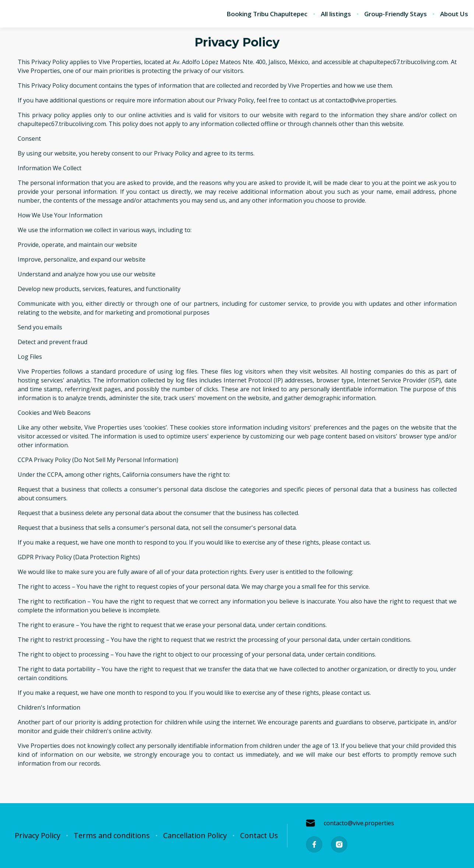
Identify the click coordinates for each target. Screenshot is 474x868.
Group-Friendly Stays (396, 14)
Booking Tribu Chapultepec (267, 14)
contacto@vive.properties (350, 823)
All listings (336, 14)
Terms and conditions (112, 836)
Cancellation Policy (195, 836)
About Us (454, 14)
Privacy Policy (38, 836)
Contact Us (259, 836)
